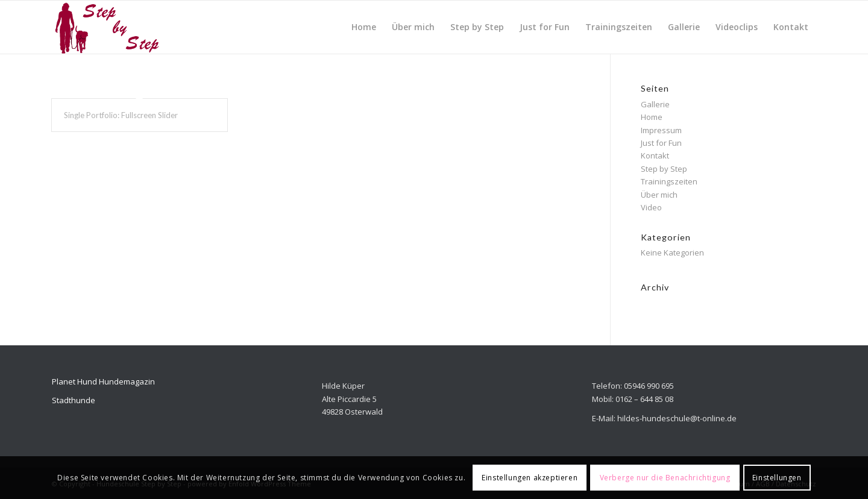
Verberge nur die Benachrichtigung (665, 478)
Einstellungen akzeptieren (530, 478)
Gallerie (655, 104)
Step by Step (664, 169)
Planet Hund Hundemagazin (103, 381)
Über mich (659, 195)
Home (652, 117)
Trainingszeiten (669, 181)
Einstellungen (777, 478)
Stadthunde (74, 400)
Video (651, 207)
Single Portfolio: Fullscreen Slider (121, 115)
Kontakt (655, 155)
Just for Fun (661, 143)
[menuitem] (364, 27)
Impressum (661, 130)
